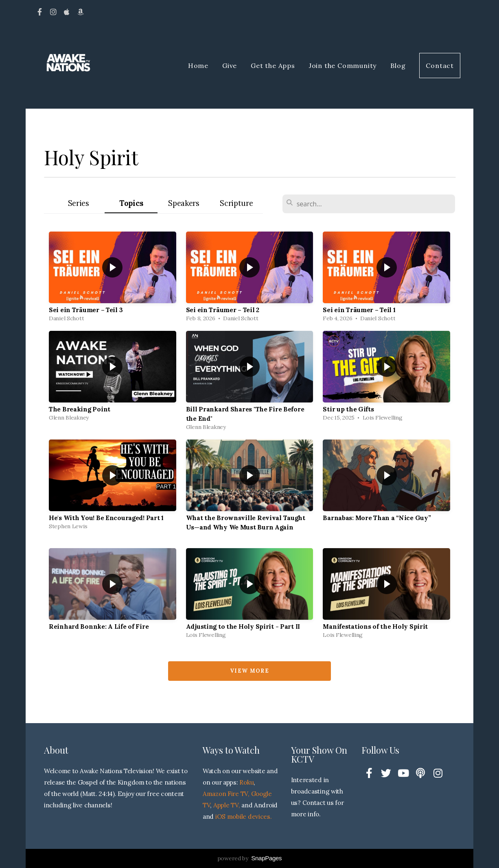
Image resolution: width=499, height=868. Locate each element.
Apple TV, (227, 805)
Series (79, 203)
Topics (131, 203)
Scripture (236, 203)
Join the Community (343, 66)
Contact (440, 66)
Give (230, 66)
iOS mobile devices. (244, 817)
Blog (398, 66)
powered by (250, 858)
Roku (246, 782)
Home (198, 66)
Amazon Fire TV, (226, 794)
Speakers (184, 203)
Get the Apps (273, 66)
